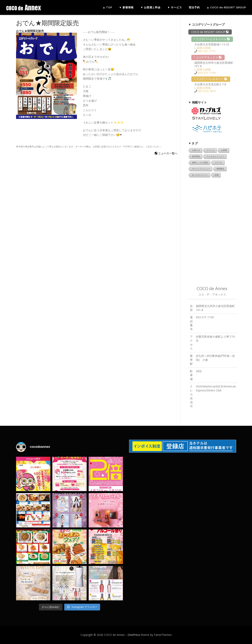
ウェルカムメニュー (216, 156)
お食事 (224, 150)
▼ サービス (175, 7)
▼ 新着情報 (126, 7)
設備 (217, 175)
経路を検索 (204, 48)
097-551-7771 (207, 51)
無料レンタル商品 (200, 163)
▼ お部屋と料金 (150, 7)
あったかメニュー (200, 175)
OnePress (134, 635)
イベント (211, 150)
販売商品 (196, 156)
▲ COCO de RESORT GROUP (226, 7)
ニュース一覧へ (166, 153)
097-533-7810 (207, 91)
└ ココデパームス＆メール (212, 39)
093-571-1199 (207, 73)
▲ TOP (108, 7)
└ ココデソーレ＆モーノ (210, 79)
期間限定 (220, 169)
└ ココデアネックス (207, 57)
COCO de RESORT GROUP (210, 32)
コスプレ (218, 163)
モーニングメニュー (201, 169)
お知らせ (196, 150)
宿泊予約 (194, 7)
